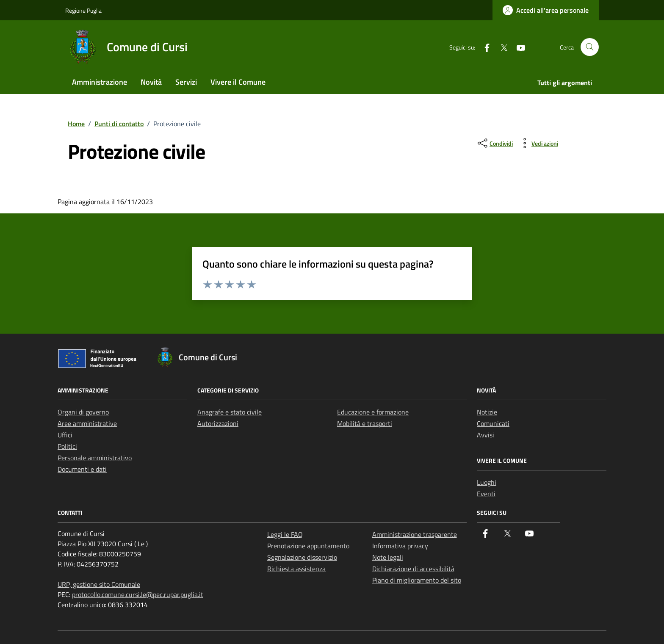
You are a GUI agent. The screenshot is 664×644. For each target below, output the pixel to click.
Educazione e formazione (373, 412)
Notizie (487, 412)
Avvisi (486, 435)
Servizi (186, 82)
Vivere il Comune (238, 82)
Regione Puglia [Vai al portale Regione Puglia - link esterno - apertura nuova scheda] (83, 10)
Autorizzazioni (218, 423)
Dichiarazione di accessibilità (413, 569)
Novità (151, 82)
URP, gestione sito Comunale (99, 584)
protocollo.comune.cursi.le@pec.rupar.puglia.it (138, 594)
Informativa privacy (400, 546)
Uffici (65, 435)
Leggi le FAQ (285, 534)
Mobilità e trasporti (365, 423)
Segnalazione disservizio (302, 557)
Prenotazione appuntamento (308, 546)
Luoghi (487, 482)
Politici (67, 446)
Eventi (486, 494)
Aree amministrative (87, 423)
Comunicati (493, 423)
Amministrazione (100, 82)
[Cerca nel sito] (590, 47)
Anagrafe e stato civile (230, 412)
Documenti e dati (82, 469)
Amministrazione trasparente (415, 534)
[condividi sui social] (494, 143)
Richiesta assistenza (296, 569)
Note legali (388, 557)
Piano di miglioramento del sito (417, 580)
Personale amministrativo (95, 458)
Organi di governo (83, 412)
